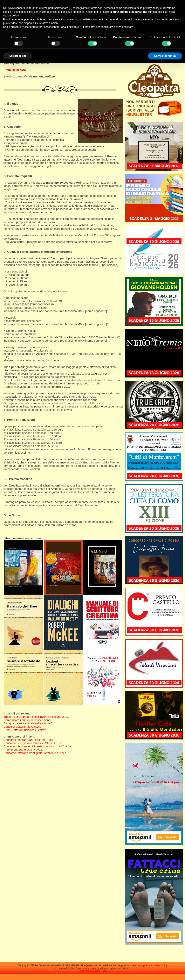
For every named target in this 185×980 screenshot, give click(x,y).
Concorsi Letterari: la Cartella (22, 727)
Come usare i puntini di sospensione (27, 720)
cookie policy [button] (11, 15)
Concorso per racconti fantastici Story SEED (32, 743)
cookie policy (160, 965)
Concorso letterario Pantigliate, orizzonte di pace (35, 753)
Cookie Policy (100, 971)
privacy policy (142, 965)
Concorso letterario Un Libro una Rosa (28, 740)
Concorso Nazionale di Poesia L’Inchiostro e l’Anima (37, 746)
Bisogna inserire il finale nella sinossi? (28, 723)
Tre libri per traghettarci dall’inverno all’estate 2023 (36, 717)
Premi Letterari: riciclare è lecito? (25, 730)
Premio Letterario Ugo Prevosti (23, 750)
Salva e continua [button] (165, 56)
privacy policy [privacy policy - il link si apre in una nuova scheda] (151, 8)
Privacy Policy (85, 971)
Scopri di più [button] (18, 56)
